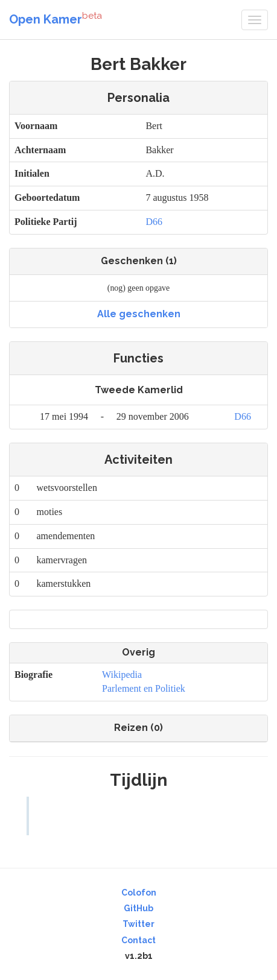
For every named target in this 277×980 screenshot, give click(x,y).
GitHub (138, 908)
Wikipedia (122, 675)
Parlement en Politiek (144, 688)
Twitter (138, 924)
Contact (138, 940)
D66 (154, 222)
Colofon (139, 893)
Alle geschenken (139, 314)
